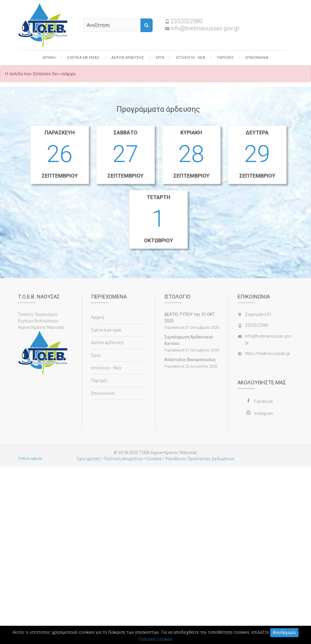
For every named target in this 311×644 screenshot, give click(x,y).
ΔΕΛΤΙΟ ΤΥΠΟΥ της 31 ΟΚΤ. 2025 (190, 318)
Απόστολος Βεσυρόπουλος (190, 360)
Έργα (160, 57)
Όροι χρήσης (89, 459)
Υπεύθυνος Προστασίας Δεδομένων (200, 459)
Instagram (264, 413)
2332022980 (187, 21)
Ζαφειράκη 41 (258, 314)
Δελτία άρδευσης (128, 57)
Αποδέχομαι (284, 633)
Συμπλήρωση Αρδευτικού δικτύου (189, 340)
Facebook (264, 401)
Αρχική (49, 57)
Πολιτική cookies (155, 639)
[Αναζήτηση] (147, 25)
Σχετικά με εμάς (83, 57)
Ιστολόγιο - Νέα (191, 57)
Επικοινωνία (257, 57)
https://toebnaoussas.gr (267, 353)
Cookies (154, 459)
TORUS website (30, 459)
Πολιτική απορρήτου (124, 459)
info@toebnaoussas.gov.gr (205, 28)
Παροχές (225, 57)
